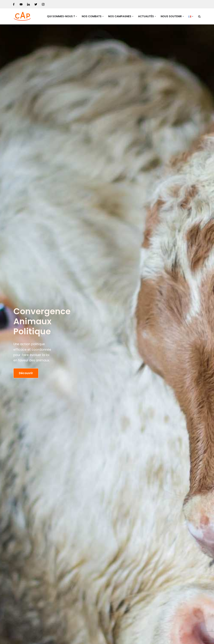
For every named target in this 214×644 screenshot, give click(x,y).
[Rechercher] (199, 16)
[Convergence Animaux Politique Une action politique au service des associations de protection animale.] (23, 16)
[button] (76, 16)
